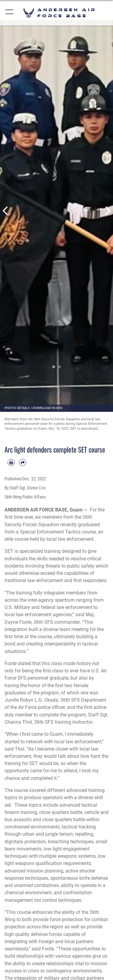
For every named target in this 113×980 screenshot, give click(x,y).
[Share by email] (23, 463)
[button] (10, 13)
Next (108, 211)
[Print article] (11, 463)
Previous (6, 211)
